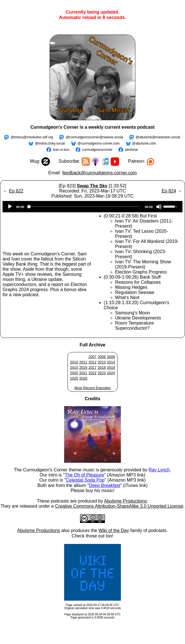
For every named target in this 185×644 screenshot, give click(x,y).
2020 (74, 373)
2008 (102, 357)
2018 (102, 367)
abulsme (131, 150)
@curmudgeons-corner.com (98, 143)
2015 (74, 367)
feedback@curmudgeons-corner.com (99, 173)
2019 (111, 367)
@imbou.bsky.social (50, 143)
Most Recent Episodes (93, 388)
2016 (83, 367)
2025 (74, 378)
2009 (111, 357)
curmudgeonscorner (97, 150)
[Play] (10, 207)
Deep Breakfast (104, 485)
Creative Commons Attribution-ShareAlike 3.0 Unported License (119, 506)
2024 (111, 373)
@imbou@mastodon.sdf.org (32, 137)
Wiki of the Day (114, 530)
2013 (102, 362)
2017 (93, 367)
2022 (93, 373)
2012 (93, 362)
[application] (93, 207)
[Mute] (159, 207)
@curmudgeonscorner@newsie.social (94, 137)
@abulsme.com (144, 143)
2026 (83, 378)
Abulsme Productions (125, 501)
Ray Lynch (159, 470)
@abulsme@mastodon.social (158, 137)
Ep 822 (16, 191)
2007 (93, 357)
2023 (102, 373)
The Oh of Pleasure (84, 475)
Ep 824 (169, 191)
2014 (111, 362)
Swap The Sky (92, 186)
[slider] (84, 207)
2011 (83, 362)
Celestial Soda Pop (85, 480)
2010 (74, 362)
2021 (83, 373)
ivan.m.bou (61, 150)
